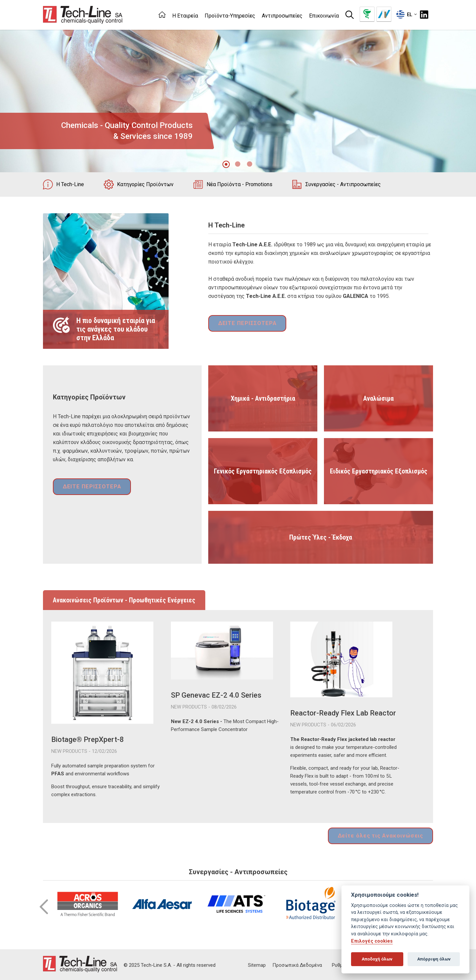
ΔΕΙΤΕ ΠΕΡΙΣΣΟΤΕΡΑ (245, 324)
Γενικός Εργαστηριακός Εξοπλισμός (263, 471)
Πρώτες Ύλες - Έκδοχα (321, 537)
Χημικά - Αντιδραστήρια (263, 398)
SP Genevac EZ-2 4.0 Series (216, 695)
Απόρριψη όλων (434, 959)
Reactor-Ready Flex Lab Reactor (343, 713)
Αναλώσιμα (378, 398)
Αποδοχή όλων (377, 959)
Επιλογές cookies (372, 941)
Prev (44, 905)
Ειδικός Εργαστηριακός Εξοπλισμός (379, 471)
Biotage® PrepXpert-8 (88, 739)
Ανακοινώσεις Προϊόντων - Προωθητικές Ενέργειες (124, 600)
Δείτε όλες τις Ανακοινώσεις (384, 835)
